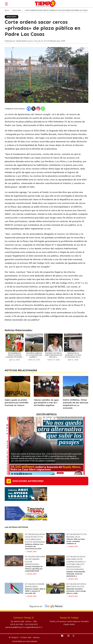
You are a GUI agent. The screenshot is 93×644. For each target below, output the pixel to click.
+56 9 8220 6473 (31, 624)
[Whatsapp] (43, 109)
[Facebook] (29, 109)
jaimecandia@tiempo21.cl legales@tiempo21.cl (24, 627)
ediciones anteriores (28, 481)
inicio (7, 10)
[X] (33, 109)
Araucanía (17, 10)
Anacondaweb (32, 641)
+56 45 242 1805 (17, 624)
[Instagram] (38, 109)
